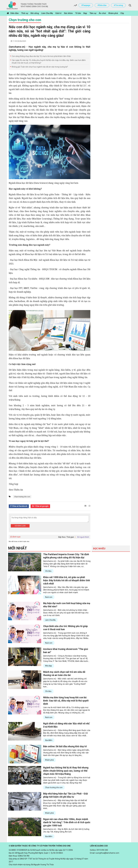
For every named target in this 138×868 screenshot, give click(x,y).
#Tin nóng (118, 5)
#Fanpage (86, 5)
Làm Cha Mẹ (47, 13)
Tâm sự (93, 13)
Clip (122, 13)
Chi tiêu (48, 571)
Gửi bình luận (20, 526)
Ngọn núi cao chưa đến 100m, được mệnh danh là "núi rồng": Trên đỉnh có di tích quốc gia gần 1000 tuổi (67, 822)
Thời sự (25, 13)
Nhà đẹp (49, 666)
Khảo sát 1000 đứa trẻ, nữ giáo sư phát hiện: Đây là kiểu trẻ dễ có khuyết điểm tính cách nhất (67, 580)
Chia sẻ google (42, 506)
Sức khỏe (68, 13)
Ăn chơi (102, 13)
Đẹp (85, 13)
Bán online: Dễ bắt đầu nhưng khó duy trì (65, 746)
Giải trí (58, 13)
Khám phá (113, 13)
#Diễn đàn (102, 5)
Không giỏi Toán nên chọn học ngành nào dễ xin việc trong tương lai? (40, 67)
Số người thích (83, 537)
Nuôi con (49, 597)
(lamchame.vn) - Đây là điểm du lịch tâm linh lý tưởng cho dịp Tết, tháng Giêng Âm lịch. (66, 830)
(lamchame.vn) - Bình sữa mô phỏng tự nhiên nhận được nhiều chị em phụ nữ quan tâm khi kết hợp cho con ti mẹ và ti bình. (66, 613)
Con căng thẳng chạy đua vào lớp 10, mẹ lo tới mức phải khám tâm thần (41, 56)
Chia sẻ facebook (20, 506)
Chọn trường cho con (25, 20)
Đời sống (35, 13)
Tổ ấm (78, 13)
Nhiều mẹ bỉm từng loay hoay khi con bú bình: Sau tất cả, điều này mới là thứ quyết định (66, 701)
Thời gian (70, 537)
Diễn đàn (15, 13)
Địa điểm (49, 740)
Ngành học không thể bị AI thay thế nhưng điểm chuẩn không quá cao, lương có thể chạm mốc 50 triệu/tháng (66, 771)
